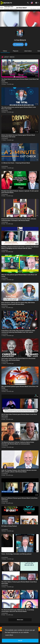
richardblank (20, 40)
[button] (32, 3)
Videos (5, 51)
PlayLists (16, 51)
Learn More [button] (9, 635)
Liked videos (28, 51)
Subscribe (18, 44)
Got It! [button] (20, 641)
